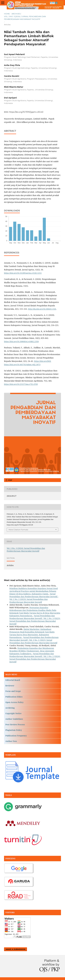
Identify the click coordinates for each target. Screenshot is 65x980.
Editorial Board (13, 680)
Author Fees (11, 741)
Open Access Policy (14, 702)
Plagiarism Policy (14, 730)
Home (7, 14)
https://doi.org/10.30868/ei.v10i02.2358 (21, 341)
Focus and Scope (13, 691)
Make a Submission (16, 949)
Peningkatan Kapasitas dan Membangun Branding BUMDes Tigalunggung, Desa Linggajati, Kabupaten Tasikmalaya (32, 651)
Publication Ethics (14, 697)
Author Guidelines (14, 719)
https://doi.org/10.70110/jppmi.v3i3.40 (26, 112)
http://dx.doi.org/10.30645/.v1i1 (42, 309)
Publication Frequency (16, 736)
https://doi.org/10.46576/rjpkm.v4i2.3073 (22, 365)
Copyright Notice (13, 713)
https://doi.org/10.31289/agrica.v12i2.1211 (23, 273)
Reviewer (10, 686)
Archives (16, 14)
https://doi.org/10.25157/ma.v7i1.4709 (21, 384)
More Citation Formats (18, 530)
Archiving (10, 708)
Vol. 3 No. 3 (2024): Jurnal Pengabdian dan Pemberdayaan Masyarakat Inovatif (25, 18)
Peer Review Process (15, 724)
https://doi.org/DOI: (43, 361)
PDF (10, 480)
